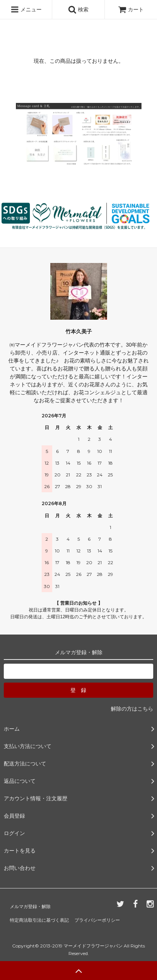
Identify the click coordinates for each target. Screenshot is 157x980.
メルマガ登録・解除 (30, 907)
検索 (78, 9)
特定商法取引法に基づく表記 (39, 920)
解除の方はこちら (132, 709)
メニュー (26, 9)
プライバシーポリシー (97, 920)
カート (131, 9)
